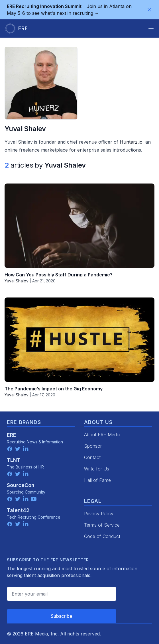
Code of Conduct (102, 536)
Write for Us (97, 469)
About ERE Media (102, 435)
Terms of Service (102, 525)
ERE (12, 435)
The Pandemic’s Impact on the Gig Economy (54, 389)
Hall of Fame (97, 480)
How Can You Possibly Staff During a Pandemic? (59, 275)
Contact (92, 457)
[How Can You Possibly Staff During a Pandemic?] (79, 226)
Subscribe (62, 616)
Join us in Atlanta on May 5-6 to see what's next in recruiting (69, 10)
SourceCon (21, 485)
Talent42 (18, 510)
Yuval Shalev (17, 281)
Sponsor (93, 446)
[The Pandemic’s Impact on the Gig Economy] (79, 340)
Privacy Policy (99, 513)
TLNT (14, 460)
